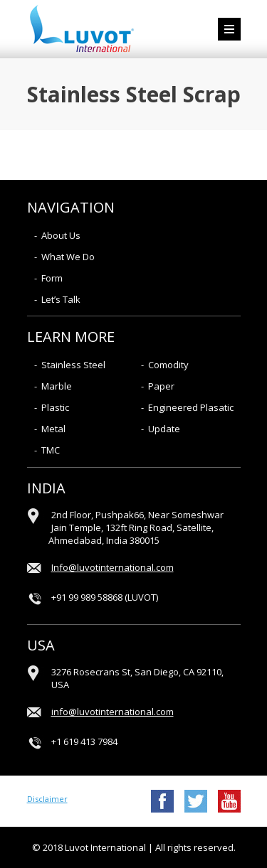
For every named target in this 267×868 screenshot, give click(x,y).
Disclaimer (47, 799)
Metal (53, 429)
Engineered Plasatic (191, 407)
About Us (61, 235)
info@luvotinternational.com (112, 712)
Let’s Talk (61, 299)
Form (52, 278)
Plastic (55, 407)
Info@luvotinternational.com (112, 567)
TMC (51, 450)
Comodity (168, 365)
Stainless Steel (73, 365)
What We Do (68, 257)
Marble (57, 386)
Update (164, 429)
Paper (161, 386)
